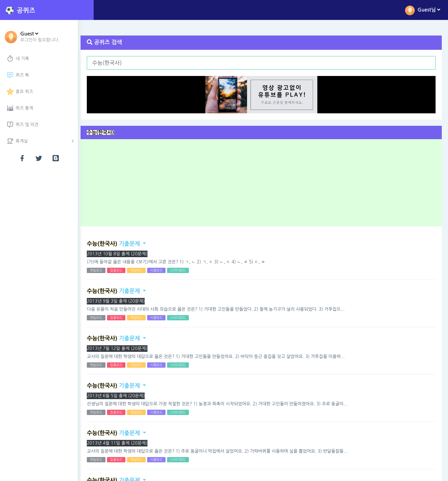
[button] (40, 36)
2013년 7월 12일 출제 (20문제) (120, 348)
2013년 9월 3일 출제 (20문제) (119, 301)
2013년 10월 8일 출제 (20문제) (120, 254)
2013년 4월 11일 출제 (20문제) (120, 443)
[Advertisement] (265, 185)
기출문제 (117, 244)
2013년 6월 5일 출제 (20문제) (119, 396)
